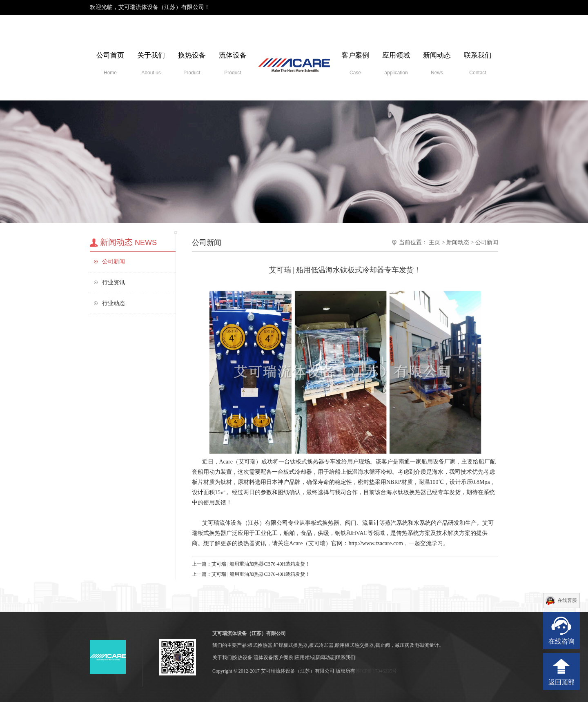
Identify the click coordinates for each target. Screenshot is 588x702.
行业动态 (114, 303)
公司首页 (110, 64)
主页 (434, 242)
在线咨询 (561, 641)
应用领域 (396, 64)
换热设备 (192, 64)
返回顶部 (561, 682)
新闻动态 (437, 64)
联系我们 (478, 64)
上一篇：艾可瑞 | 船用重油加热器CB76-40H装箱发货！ (251, 564)
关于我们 (151, 64)
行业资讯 (114, 282)
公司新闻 (114, 262)
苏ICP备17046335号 (376, 671)
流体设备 (233, 64)
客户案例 (355, 64)
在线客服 (567, 600)
